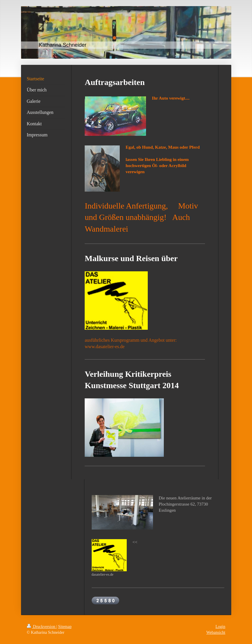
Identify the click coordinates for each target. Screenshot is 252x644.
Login (220, 627)
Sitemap (65, 627)
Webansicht (216, 632)
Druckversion (42, 627)
